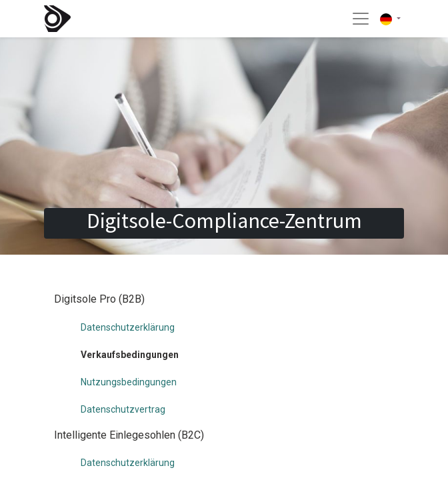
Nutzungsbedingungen (129, 382)
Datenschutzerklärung (128, 327)
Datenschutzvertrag (123, 409)
